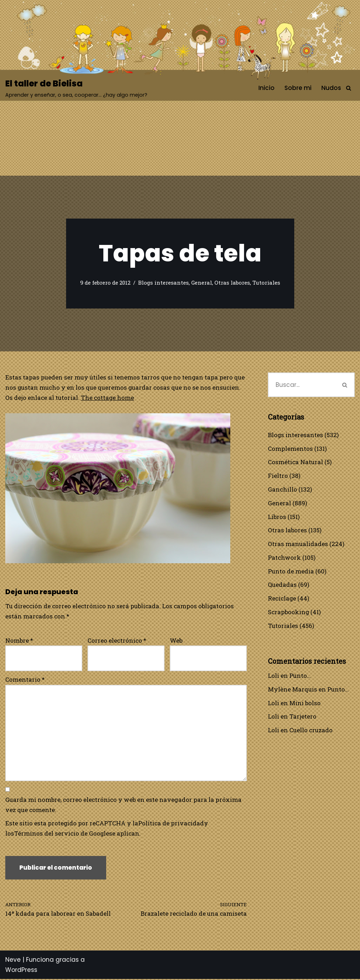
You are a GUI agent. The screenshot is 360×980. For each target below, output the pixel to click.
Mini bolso (305, 704)
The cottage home (108, 398)
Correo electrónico (117, 640)
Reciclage (282, 599)
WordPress (21, 971)
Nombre (19, 640)
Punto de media (291, 572)
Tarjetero (303, 717)
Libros (277, 517)
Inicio (266, 88)
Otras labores (232, 283)
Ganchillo (282, 490)
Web (176, 640)
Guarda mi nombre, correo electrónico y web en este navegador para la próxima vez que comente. (123, 805)
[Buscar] (349, 88)
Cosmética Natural (295, 462)
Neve (13, 961)
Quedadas (282, 585)
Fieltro (278, 476)
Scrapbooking (289, 613)
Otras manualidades (298, 544)
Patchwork (284, 558)
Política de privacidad (171, 824)
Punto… (300, 676)
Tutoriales (266, 283)
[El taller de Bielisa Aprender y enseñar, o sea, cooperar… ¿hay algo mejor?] (76, 88)
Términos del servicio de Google (62, 834)
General (202, 283)
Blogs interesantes (163, 283)
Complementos (290, 449)
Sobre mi (298, 88)
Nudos (331, 88)
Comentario (25, 680)
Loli (274, 676)
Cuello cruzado (311, 731)
